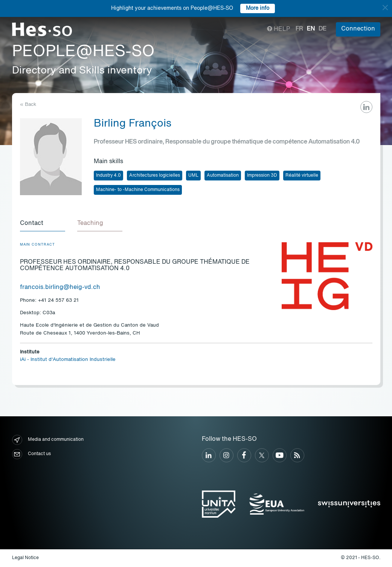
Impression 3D (262, 176)
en (311, 29)
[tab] (43, 224)
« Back (28, 105)
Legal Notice (25, 558)
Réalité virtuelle (302, 176)
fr (299, 29)
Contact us (31, 454)
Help (278, 29)
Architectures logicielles (155, 176)
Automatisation (223, 176)
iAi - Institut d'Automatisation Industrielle (68, 360)
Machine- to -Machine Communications (138, 190)
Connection (358, 29)
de (323, 29)
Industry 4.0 (108, 176)
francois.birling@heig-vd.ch (60, 287)
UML (193, 176)
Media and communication (48, 440)
